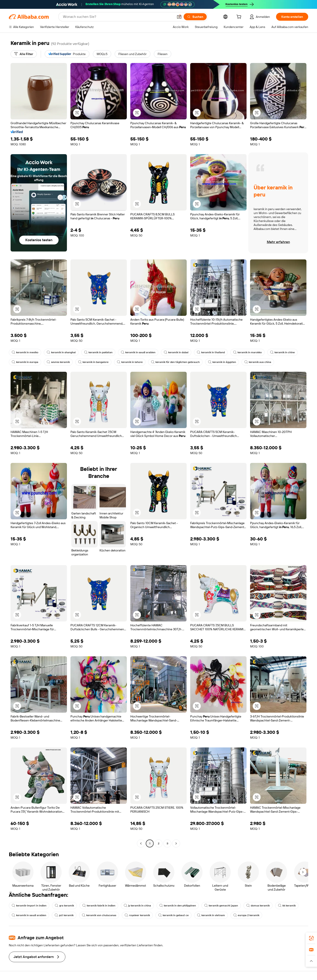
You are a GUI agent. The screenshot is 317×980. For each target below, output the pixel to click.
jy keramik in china (137, 906)
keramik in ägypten (222, 362)
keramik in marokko (247, 352)
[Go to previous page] (141, 843)
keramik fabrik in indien (99, 906)
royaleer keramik (137, 915)
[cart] (240, 17)
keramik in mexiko (25, 352)
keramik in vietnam (211, 915)
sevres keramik (58, 362)
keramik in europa (25, 362)
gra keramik (64, 906)
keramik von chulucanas (99, 915)
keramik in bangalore (93, 362)
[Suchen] (195, 17)
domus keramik (258, 906)
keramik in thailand (211, 352)
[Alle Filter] (24, 54)
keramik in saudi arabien (138, 352)
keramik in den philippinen (178, 906)
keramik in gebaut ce (173, 915)
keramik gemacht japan (221, 906)
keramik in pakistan (98, 352)
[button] (179, 17)
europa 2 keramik (246, 915)
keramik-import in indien (29, 906)
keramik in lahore (130, 362)
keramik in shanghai (61, 352)
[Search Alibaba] (118, 17)
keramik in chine (282, 352)
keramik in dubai (176, 352)
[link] (311, 938)
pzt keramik (64, 915)
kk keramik (287, 906)
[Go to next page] (176, 843)
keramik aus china (258, 362)
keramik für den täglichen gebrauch (175, 362)
